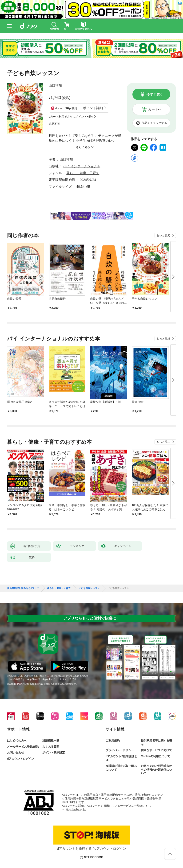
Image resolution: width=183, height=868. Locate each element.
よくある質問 (51, 747)
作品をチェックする (154, 123)
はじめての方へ (17, 741)
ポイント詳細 (93, 108)
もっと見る (163, 235)
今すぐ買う (155, 94)
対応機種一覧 (51, 741)
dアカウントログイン (21, 759)
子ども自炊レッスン (89, 588)
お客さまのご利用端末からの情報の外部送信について (156, 770)
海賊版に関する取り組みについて (121, 768)
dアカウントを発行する (74, 849)
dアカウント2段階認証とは (121, 758)
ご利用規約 (113, 741)
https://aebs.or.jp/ (75, 810)
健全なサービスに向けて (156, 750)
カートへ (155, 109)
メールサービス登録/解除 (23, 747)
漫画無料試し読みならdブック (23, 588)
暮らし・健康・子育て (83, 173)
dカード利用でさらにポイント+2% (71, 117)
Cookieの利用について (155, 756)
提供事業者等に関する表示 (156, 742)
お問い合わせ (16, 753)
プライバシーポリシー (120, 750)
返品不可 (54, 124)
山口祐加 (55, 85)
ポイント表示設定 (54, 753)
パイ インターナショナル (82, 166)
